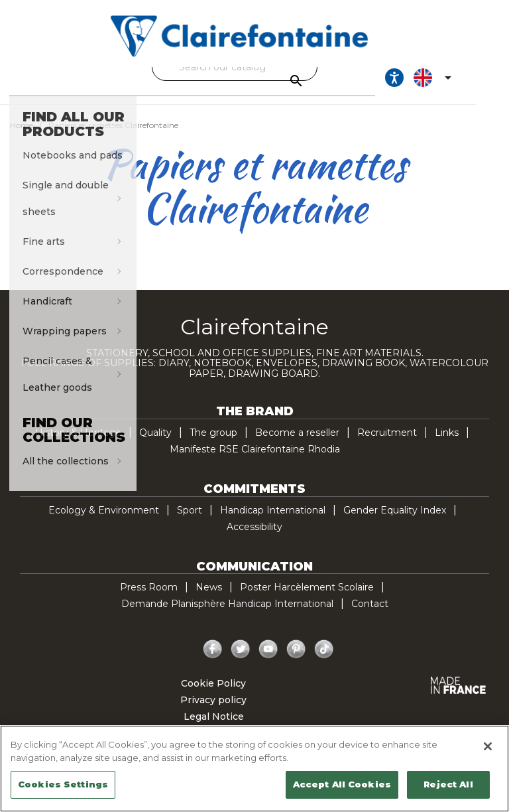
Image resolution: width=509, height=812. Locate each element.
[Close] (488, 746)
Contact (370, 616)
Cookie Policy (213, 695)
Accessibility (254, 539)
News (209, 599)
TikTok (324, 661)
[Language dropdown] (465, 84)
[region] (254, 769)
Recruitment (387, 444)
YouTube (268, 661)
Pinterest (296, 661)
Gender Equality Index (395, 522)
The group (213, 444)
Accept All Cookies (342, 784)
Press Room (149, 599)
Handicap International (273, 522)
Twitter (241, 661)
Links (447, 444)
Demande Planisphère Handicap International (227, 616)
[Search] (251, 67)
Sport (190, 522)
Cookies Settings (63, 784)
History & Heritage (78, 444)
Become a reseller (297, 444)
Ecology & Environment (104, 522)
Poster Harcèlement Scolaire (307, 599)
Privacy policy (213, 712)
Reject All (448, 784)
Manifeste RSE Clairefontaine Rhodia (255, 461)
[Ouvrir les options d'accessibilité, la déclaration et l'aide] (424, 84)
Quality (155, 444)
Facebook (213, 661)
